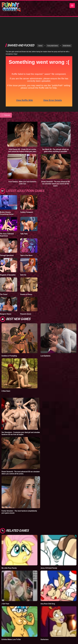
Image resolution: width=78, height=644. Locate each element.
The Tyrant (4, 280)
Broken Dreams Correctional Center (7, 199)
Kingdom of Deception (8, 261)
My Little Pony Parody (9, 554)
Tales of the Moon (26, 241)
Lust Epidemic (45, 342)
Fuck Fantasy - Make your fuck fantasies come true (22, 168)
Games (40, 31)
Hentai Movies (67, 31)
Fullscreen (6, 101)
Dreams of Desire (26, 280)
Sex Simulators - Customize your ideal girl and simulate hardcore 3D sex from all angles (21, 419)
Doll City (23, 261)
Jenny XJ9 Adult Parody (49, 554)
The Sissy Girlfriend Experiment (7, 220)
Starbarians (45, 625)
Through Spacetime (7, 241)
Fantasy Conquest (27, 198)
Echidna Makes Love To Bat (11, 625)
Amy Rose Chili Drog (48, 589)
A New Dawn (6, 377)
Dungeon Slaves (6, 300)
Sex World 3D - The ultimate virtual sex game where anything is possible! (56, 136)
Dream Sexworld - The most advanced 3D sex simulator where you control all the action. (56, 169)
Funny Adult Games (53, 31)
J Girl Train (5, 589)
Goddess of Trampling (9, 342)
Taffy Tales (24, 219)
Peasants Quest (26, 300)
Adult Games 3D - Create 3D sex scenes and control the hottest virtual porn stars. (22, 136)
